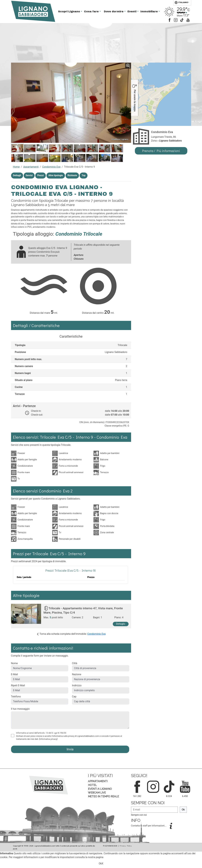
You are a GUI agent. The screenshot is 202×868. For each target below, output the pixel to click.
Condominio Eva (51, 167)
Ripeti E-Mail (18, 685)
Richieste (72, 175)
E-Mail (15, 674)
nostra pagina (96, 857)
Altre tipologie (56, 175)
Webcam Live (97, 793)
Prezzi (41, 175)
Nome (14, 663)
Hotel (92, 785)
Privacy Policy (126, 846)
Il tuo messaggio (20, 709)
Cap (74, 697)
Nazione (77, 674)
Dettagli (17, 175)
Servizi (29, 175)
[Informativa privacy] (48, 739)
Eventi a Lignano (100, 789)
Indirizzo (77, 685)
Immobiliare (149, 11)
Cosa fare (92, 11)
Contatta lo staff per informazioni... (149, 826)
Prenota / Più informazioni (161, 151)
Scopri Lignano (69, 11)
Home (16, 167)
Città (75, 663)
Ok (183, 810)
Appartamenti (31, 167)
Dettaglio (121, 624)
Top (84, 175)
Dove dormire (114, 11)
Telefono (16, 697)
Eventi (132, 11)
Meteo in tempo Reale (103, 796)
